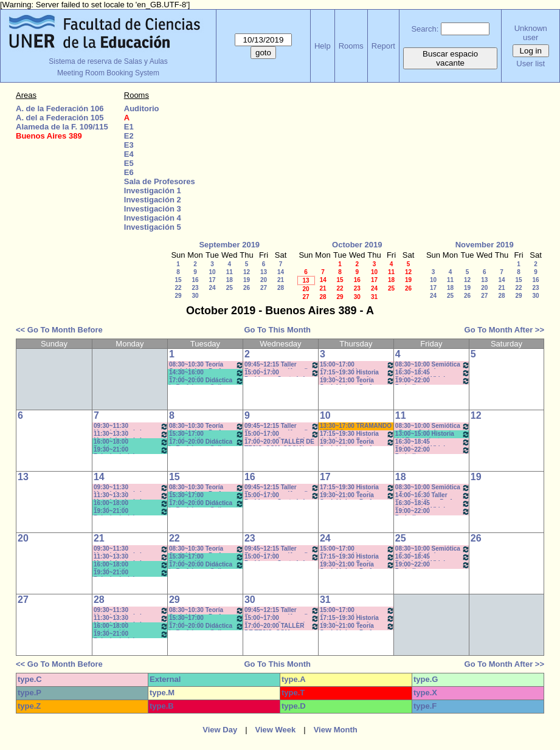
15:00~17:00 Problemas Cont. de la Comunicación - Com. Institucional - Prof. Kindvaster (282, 373)
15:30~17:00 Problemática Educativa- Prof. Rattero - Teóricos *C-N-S (206, 434)
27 (264, 288)
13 (264, 272)
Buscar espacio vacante (450, 58)
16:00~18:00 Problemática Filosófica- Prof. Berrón (131, 442)
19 (247, 280)
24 (212, 288)
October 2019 (357, 245)
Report (383, 46)
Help (323, 46)
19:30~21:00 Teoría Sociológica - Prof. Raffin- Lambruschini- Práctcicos (357, 381)
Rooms (351, 46)
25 (230, 288)
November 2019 (485, 245)
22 (178, 288)
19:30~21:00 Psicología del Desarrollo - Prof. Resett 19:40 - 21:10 (131, 450)
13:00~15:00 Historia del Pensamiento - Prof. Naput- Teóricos (433, 434)
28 (281, 288)
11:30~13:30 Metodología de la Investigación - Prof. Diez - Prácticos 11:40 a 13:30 (131, 434)
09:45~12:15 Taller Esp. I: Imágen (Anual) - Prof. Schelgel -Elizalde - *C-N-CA (282, 365)
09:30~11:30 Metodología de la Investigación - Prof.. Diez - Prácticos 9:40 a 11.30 (131, 426)
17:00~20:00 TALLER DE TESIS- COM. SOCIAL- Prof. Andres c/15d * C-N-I (281, 442)
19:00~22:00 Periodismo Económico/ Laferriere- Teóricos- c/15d (433, 381)
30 (195, 296)
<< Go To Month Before (59, 330)
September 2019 (229, 245)
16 (195, 280)
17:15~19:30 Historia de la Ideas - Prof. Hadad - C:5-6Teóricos (357, 373)
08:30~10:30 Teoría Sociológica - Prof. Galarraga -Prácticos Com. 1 (206, 365)
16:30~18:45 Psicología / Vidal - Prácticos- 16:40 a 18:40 (433, 373)
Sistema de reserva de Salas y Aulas (108, 61)
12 (247, 272)
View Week (276, 730)
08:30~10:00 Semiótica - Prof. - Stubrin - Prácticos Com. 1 (433, 365)
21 (281, 280)
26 (247, 288)
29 (178, 296)
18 (230, 280)
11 (230, 272)
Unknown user (531, 33)
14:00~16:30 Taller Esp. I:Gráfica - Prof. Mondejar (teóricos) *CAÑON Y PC (433, 496)
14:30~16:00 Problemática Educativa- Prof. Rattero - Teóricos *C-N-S (206, 373)
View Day (220, 730)
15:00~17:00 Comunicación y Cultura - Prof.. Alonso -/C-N (357, 365)
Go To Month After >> (504, 330)
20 (264, 280)
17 (212, 280)
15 (178, 280)
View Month (336, 730)
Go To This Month (277, 330)
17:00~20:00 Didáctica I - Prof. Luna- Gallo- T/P (206, 381)
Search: (425, 29)
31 (374, 297)
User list (531, 64)
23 (195, 288)
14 (281, 272)
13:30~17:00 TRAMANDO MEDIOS (356, 426)
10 (212, 272)
